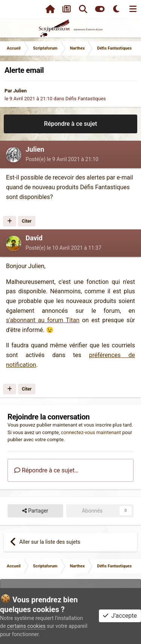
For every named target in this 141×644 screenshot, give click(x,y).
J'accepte (120, 616)
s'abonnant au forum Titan (43, 320)
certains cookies (26, 626)
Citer (27, 221)
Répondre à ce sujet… (46, 470)
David (34, 238)
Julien (20, 91)
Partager (35, 511)
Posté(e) (62, 159)
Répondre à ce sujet (70, 124)
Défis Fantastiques (86, 99)
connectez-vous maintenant (91, 432)
